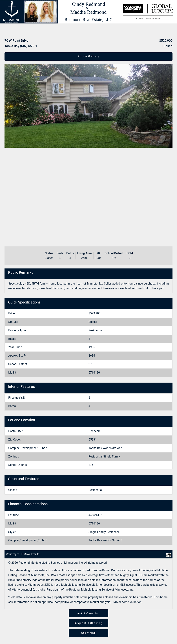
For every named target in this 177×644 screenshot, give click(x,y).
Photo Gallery (89, 56)
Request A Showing (88, 623)
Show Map (89, 633)
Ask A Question (88, 613)
